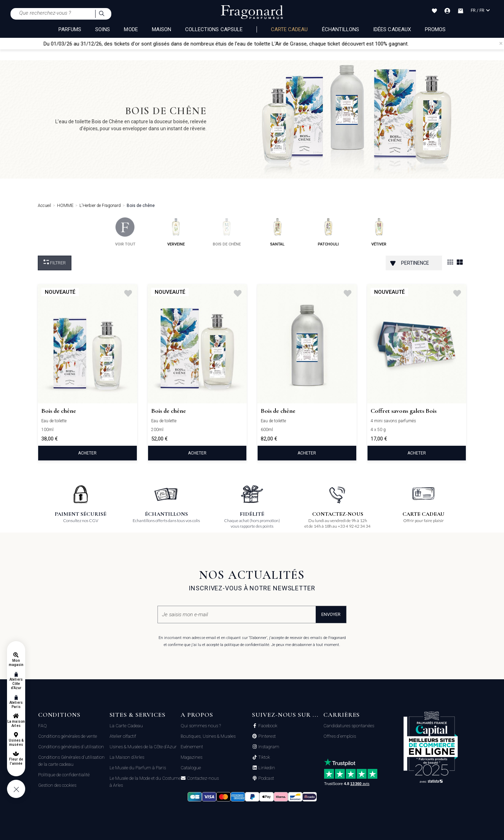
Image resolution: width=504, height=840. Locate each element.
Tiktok (264, 757)
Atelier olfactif (123, 736)
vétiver (379, 232)
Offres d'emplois (340, 736)
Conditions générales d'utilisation (71, 747)
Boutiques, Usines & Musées (208, 736)
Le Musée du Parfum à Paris (138, 768)
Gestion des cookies (57, 785)
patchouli (328, 232)
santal (277, 232)
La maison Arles (16, 724)
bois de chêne (227, 232)
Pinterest (267, 736)
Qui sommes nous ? (201, 726)
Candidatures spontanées (349, 726)
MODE (131, 29)
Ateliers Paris (16, 705)
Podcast (266, 778)
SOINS (103, 29)
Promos (435, 29)
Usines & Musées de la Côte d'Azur (143, 747)
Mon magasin (16, 663)
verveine (176, 232)
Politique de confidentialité (64, 775)
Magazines (191, 757)
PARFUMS (70, 29)
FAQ (43, 726)
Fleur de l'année (16, 761)
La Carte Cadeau (126, 726)
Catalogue (191, 768)
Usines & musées (16, 742)
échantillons (341, 29)
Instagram (268, 747)
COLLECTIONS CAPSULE (214, 29)
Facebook (267, 726)
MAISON (162, 29)
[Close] (501, 43)
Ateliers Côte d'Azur (16, 684)
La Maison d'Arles (127, 757)
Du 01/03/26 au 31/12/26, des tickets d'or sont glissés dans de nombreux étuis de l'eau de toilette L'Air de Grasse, (186, 44)
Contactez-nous (202, 778)
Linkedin (266, 768)
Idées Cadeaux (392, 29)
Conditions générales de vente (68, 736)
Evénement (192, 747)
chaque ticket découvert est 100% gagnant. (369, 44)
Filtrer (55, 262)
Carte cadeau (289, 29)
